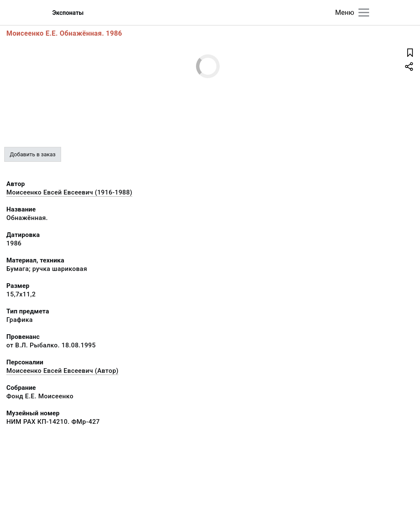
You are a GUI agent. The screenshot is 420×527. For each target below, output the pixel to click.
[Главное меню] (364, 13)
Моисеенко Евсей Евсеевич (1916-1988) (69, 192)
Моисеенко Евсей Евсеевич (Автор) (62, 371)
